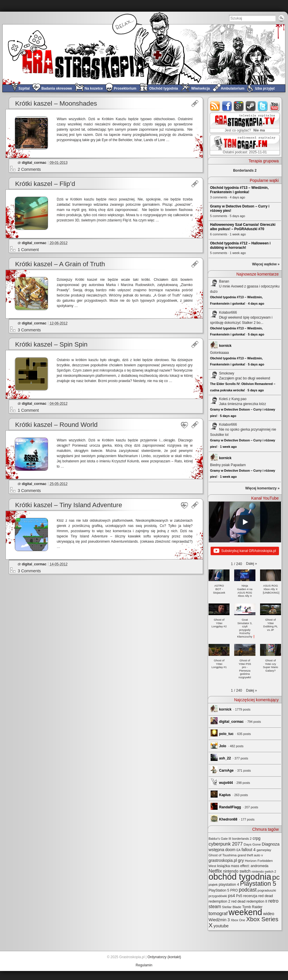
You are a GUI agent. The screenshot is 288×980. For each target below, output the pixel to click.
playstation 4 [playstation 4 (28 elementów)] (229, 885)
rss (215, 106)
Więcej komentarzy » (262, 488)
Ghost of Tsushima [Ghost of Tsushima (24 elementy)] (223, 855)
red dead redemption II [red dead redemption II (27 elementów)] (249, 901)
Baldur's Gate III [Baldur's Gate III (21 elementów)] (220, 839)
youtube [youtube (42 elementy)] (221, 926)
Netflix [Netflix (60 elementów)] (215, 871)
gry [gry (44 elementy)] (241, 860)
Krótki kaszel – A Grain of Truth (60, 264)
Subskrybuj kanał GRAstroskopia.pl (245, 551)
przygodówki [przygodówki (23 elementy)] (218, 896)
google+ (239, 106)
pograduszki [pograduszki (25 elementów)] (267, 890)
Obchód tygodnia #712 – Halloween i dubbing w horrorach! (240, 245)
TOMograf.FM (244, 145)
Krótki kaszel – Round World (56, 425)
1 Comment (28, 250)
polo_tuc (226, 734)
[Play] (245, 522)
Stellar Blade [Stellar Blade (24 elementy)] (232, 907)
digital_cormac (34, 163)
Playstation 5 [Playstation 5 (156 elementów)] (258, 884)
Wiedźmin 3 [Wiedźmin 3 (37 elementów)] (219, 920)
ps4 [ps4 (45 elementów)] (232, 895)
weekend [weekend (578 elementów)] (245, 912)
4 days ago (256, 303)
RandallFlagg (230, 807)
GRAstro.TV (244, 123)
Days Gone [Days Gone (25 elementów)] (252, 844)
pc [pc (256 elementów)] (276, 877)
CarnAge (226, 770)
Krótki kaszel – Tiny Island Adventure (69, 505)
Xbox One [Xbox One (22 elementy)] (238, 920)
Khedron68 (228, 819)
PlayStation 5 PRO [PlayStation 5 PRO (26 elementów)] (223, 890)
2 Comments (29, 169)
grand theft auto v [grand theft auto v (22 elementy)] (250, 855)
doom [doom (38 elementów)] (230, 850)
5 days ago (256, 334)
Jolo (223, 746)
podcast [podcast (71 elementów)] (248, 890)
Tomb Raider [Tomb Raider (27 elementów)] (253, 907)
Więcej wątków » (266, 264)
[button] (251, 564)
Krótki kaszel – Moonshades (56, 103)
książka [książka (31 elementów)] (224, 866)
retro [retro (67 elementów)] (273, 901)
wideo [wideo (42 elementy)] (269, 914)
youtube (275, 106)
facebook (227, 106)
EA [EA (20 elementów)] (239, 850)
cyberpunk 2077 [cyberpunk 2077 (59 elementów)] (226, 844)
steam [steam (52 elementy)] (215, 907)
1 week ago (228, 447)
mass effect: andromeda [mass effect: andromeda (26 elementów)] (250, 866)
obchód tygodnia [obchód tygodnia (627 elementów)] (240, 877)
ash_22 (225, 758)
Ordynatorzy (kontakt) (164, 957)
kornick (225, 346)
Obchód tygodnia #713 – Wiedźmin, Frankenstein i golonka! (239, 190)
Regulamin (144, 965)
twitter (263, 106)
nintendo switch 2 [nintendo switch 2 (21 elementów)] (264, 871)
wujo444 (226, 783)
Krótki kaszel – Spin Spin (51, 344)
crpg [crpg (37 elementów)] (256, 838)
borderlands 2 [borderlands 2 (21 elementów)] (242, 839)
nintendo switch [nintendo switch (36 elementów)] (237, 871)
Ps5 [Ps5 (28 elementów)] (239, 896)
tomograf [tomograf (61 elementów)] (218, 914)
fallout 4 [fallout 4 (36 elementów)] (248, 850)
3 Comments (29, 330)
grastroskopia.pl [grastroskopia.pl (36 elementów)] (223, 860)
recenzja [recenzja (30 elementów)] (250, 896)
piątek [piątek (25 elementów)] (213, 885)
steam (251, 106)
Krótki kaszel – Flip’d (45, 184)
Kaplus (225, 795)
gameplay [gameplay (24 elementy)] (264, 850)
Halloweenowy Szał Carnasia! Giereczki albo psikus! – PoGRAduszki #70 (243, 227)
